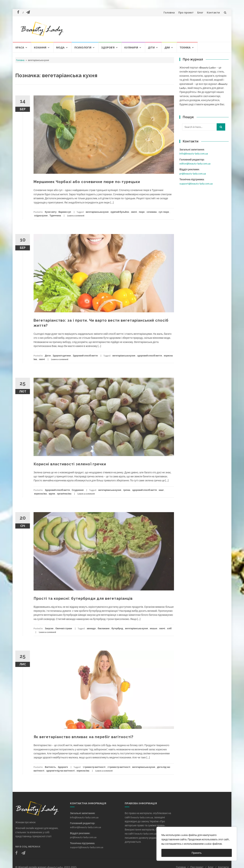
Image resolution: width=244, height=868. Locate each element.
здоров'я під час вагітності (60, 771)
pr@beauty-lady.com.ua (193, 173)
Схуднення (78, 490)
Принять (197, 853)
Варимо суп (65, 212)
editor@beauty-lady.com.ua (195, 163)
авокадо (91, 628)
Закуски (49, 628)
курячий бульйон (120, 212)
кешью (154, 628)
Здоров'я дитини (62, 356)
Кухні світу (51, 212)
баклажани (104, 628)
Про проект (186, 12)
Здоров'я (63, 767)
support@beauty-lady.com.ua (196, 183)
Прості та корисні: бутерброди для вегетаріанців (83, 598)
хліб (169, 628)
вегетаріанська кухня (97, 212)
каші (161, 490)
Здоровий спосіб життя (85, 356)
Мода (60, 47)
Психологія (83, 47)
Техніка (185, 47)
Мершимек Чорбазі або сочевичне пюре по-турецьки (87, 182)
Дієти (48, 356)
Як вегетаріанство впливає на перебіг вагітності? (83, 737)
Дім (167, 47)
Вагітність (50, 767)
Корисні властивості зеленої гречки (70, 464)
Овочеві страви (64, 628)
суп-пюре (164, 212)
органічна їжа (64, 494)
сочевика (152, 212)
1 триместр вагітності (94, 767)
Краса (20, 47)
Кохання (40, 47)
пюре (142, 212)
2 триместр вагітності (119, 767)
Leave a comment (76, 216)
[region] (197, 844)
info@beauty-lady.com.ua (194, 153)
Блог (200, 12)
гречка (127, 490)
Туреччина (55, 216)
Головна (169, 12)
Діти (151, 47)
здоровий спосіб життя (150, 356)
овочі (134, 212)
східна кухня (41, 216)
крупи (52, 494)
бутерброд (117, 628)
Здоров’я (108, 47)
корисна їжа (40, 494)
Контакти (213, 12)
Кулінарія (131, 47)
